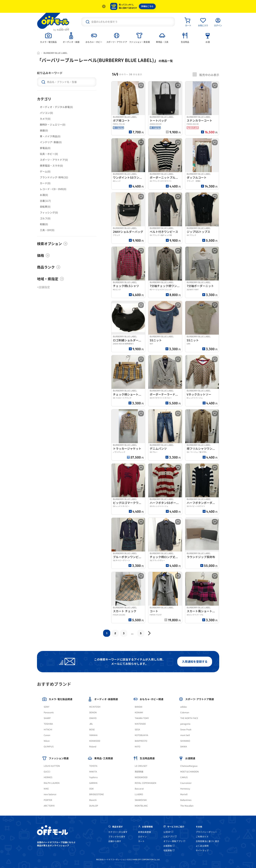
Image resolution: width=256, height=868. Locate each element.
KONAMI (139, 712)
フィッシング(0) (49, 213)
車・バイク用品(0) (50, 136)
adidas (184, 707)
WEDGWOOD (141, 777)
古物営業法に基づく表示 (207, 841)
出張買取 (169, 846)
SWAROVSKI (141, 800)
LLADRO (139, 794)
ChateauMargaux (189, 766)
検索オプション (52, 244)
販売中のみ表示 (206, 75)
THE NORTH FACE (189, 718)
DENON (93, 712)
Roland (93, 747)
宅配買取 (169, 851)
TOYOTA (93, 766)
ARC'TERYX (49, 806)
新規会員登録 (145, 832)
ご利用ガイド (202, 837)
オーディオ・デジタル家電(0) (56, 107)
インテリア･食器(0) (51, 142)
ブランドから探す (117, 837)
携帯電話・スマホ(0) (51, 166)
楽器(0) (44, 130)
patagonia (185, 724)
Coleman (185, 712)
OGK (91, 789)
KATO (138, 747)
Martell (184, 794)
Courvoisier (186, 783)
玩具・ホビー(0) (49, 154)
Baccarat (139, 789)
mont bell (185, 735)
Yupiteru (93, 777)
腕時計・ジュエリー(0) (53, 125)
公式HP (168, 832)
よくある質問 (202, 846)
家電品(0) (45, 148)
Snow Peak (186, 730)
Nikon (47, 741)
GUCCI (47, 772)
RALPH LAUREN (52, 783)
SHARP (47, 718)
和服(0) (44, 224)
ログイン (142, 837)
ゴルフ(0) (45, 218)
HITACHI (48, 730)
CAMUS (184, 777)
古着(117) (45, 201)
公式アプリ (170, 837)
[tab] (48, 37)
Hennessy (185, 789)
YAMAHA (93, 735)
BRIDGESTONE (97, 794)
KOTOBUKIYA (141, 735)
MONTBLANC (141, 806)
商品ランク (49, 267)
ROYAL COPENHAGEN (146, 783)
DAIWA (184, 747)
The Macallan (187, 806)
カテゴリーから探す (118, 832)
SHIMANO (185, 741)
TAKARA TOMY (142, 718)
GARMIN (93, 783)
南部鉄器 (139, 772)
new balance (50, 794)
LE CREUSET (141, 766)
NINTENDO (140, 724)
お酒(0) (44, 195)
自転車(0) (45, 207)
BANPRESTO (141, 741)
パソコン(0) (46, 113)
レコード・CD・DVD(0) (53, 189)
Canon (47, 735)
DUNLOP (94, 806)
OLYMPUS (49, 747)
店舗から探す (115, 841)
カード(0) (45, 183)
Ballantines (186, 800)
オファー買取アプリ (174, 841)
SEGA (137, 730)
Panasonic (49, 712)
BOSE (92, 730)
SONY (46, 707)
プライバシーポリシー (206, 832)
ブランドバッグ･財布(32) (54, 177)
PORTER (48, 800)
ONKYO (93, 718)
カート (141, 841)
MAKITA (93, 772)
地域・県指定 (50, 279)
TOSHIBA (48, 724)
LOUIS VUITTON (52, 766)
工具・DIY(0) (47, 230)
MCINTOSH (95, 707)
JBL (91, 724)
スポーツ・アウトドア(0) (54, 160)
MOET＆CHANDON (190, 772)
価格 (43, 255)
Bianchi (93, 800)
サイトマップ (202, 851)
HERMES (48, 777)
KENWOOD (95, 741)
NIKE (46, 789)
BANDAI (139, 707)
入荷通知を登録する (195, 662)
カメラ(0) (45, 119)
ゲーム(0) (45, 171)
